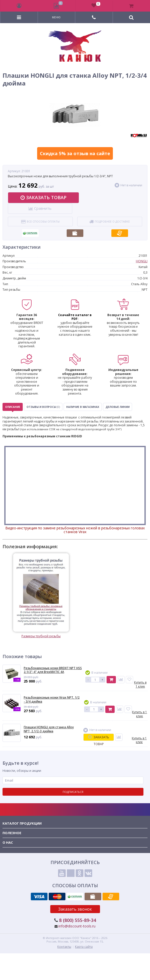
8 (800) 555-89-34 (78, 920)
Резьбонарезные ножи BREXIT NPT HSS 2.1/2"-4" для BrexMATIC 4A (53, 670)
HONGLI (142, 261)
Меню (56, 17)
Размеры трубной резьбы (41, 596)
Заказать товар (43, 197)
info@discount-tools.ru (77, 926)
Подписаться (73, 792)
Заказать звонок (75, 909)
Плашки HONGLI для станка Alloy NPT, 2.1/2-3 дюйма (49, 729)
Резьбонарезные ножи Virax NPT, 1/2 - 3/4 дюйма (52, 699)
